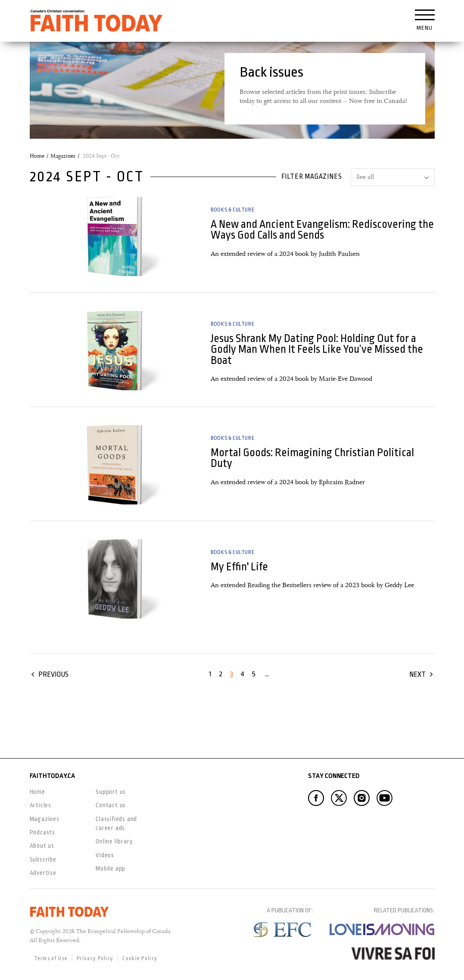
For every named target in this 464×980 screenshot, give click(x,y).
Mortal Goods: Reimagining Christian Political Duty (312, 458)
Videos (105, 855)
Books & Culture (232, 210)
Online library (114, 841)
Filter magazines (312, 177)
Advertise (43, 873)
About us (42, 846)
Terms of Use (51, 958)
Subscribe (43, 859)
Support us (111, 792)
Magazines (63, 156)
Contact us (111, 805)
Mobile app (111, 868)
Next (417, 674)
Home (37, 156)
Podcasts (42, 832)
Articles (40, 805)
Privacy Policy (95, 958)
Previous (53, 674)
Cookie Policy (140, 958)
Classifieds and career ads (116, 823)
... (267, 674)
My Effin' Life (239, 567)
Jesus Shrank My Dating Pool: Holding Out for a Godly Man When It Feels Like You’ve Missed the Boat (317, 349)
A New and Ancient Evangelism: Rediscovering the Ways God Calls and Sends (322, 230)
